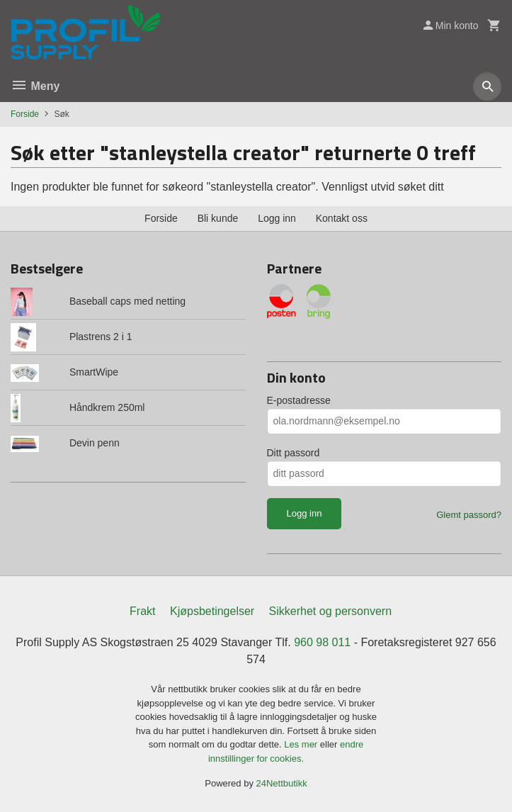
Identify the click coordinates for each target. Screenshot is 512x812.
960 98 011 (322, 642)
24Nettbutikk (282, 783)
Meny (35, 86)
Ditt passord (294, 453)
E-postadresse (299, 400)
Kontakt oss (342, 218)
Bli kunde (218, 218)
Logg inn (277, 218)
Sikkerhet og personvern (330, 611)
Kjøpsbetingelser (212, 611)
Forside (25, 114)
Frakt (142, 611)
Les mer (302, 744)
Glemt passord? (469, 515)
